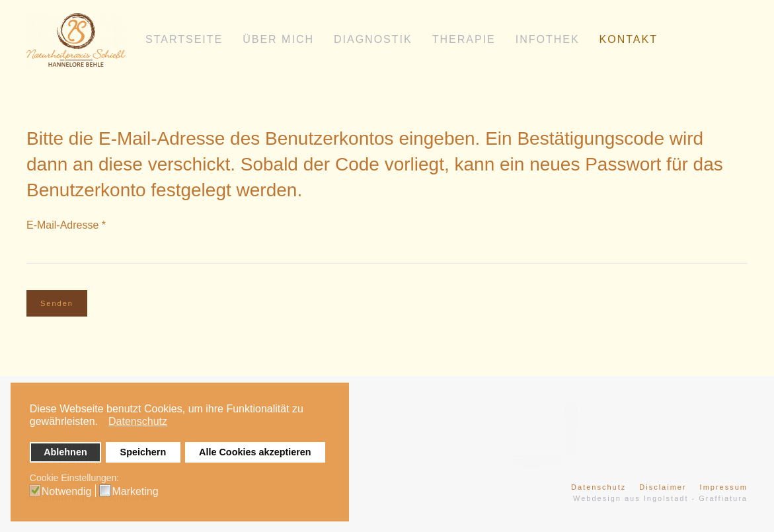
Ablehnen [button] (65, 452)
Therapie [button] (464, 39)
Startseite (184, 39)
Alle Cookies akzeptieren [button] (255, 452)
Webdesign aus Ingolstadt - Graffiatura (660, 498)
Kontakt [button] (629, 39)
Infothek (548, 39)
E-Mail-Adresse (66, 225)
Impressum (724, 487)
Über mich (278, 39)
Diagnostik (373, 39)
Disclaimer (663, 487)
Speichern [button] (143, 452)
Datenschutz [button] (138, 421)
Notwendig (67, 492)
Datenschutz (599, 487)
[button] (101, 423)
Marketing (135, 492)
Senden (57, 303)
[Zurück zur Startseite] (76, 40)
